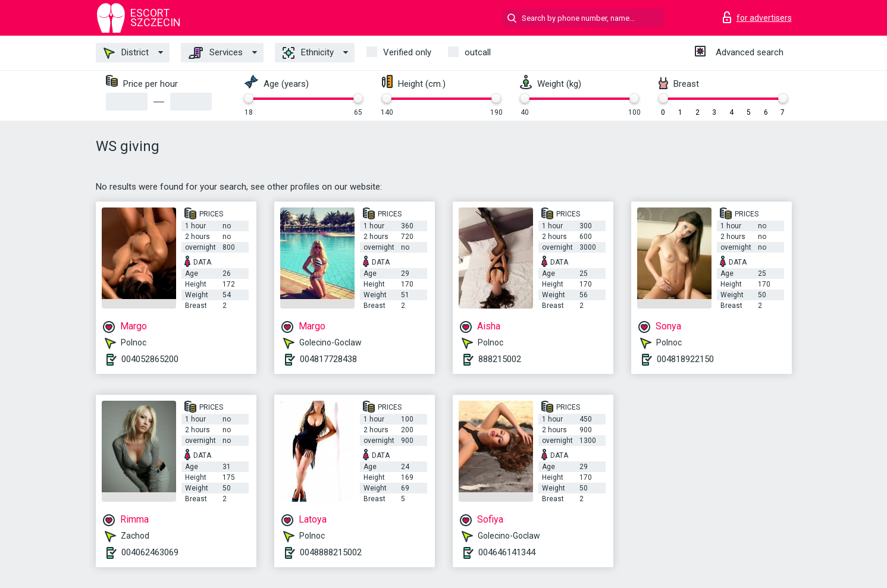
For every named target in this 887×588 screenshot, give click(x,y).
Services (216, 53)
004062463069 (150, 552)
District (126, 53)
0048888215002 (331, 552)
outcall (478, 52)
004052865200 (150, 359)
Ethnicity (308, 53)
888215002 (500, 359)
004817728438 (328, 359)
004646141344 (507, 552)
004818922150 (685, 359)
